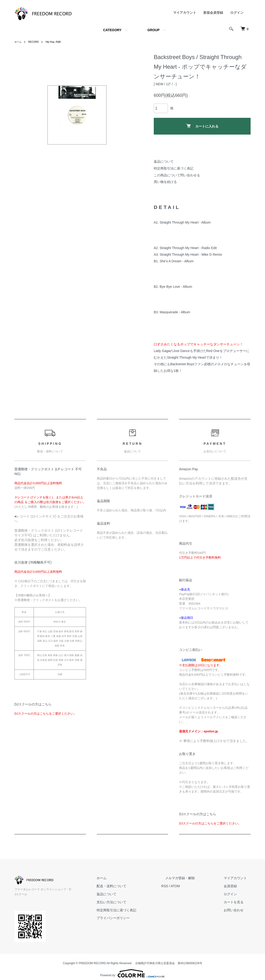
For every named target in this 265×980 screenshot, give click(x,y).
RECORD (36, 42)
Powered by (132, 969)
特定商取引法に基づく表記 (174, 168)
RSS (180, 886)
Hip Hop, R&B (58, 42)
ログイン (237, 13)
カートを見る (237, 902)
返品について (164, 161)
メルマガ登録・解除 (191, 878)
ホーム (19, 42)
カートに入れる (202, 126)
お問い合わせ (237, 910)
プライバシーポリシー (132, 918)
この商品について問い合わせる (177, 175)
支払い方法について (130, 902)
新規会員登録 (213, 13)
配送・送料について (130, 886)
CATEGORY (112, 30)
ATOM (190, 886)
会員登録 (234, 886)
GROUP (153, 30)
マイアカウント (185, 13)
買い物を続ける (165, 182)
